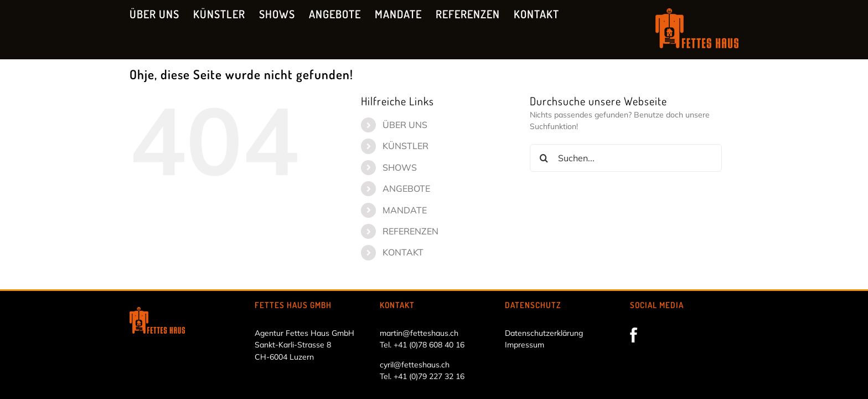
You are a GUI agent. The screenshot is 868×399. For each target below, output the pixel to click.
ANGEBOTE (406, 188)
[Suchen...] (626, 158)
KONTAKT (403, 252)
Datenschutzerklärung (544, 333)
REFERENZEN (410, 231)
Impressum (525, 345)
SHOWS (400, 167)
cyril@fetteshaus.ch (415, 365)
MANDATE (405, 210)
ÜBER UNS (405, 125)
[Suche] (544, 158)
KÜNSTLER (405, 146)
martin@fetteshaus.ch (419, 333)
